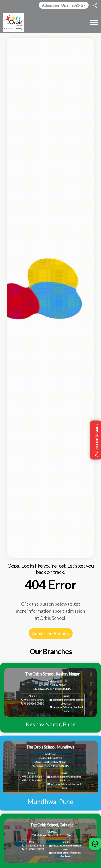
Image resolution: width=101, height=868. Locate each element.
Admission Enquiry (51, 633)
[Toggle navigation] (94, 22)
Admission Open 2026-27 (64, 5)
